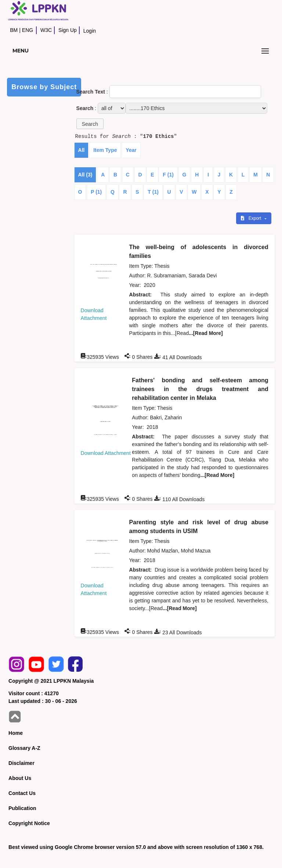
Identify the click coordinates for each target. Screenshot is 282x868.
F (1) (168, 175)
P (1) (96, 192)
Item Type (105, 150)
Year (131, 150)
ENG (28, 30)
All (82, 150)
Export (252, 218)
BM (14, 30)
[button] (90, 124)
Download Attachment (106, 453)
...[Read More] (206, 333)
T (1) (153, 192)
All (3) (85, 175)
